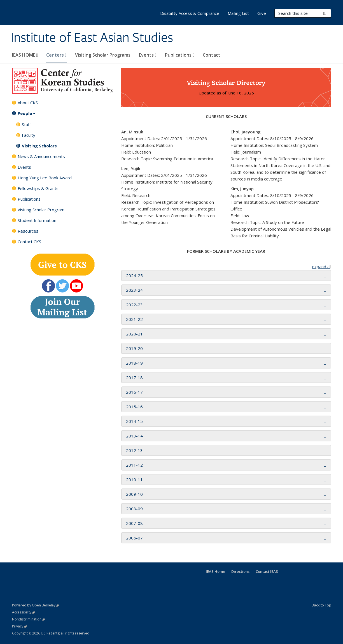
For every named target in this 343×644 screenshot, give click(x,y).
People (26, 115)
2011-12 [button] (134, 465)
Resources (28, 231)
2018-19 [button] (134, 363)
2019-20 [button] (134, 348)
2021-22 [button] (134, 319)
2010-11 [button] (134, 479)
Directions (240, 571)
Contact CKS (29, 242)
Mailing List (238, 13)
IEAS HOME (25, 55)
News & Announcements (41, 156)
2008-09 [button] (134, 509)
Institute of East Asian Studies (92, 37)
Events (148, 55)
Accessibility (23, 612)
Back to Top (321, 605)
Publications (180, 55)
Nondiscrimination (28, 619)
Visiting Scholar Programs (103, 55)
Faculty (29, 135)
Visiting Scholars (39, 146)
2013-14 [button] (134, 436)
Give (262, 13)
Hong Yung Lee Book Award (45, 178)
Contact (212, 55)
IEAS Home (215, 571)
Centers (56, 55)
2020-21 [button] (134, 334)
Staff (26, 124)
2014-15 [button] (134, 421)
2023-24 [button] (134, 290)
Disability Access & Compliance (190, 13)
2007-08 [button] (134, 523)
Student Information (37, 220)
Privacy (19, 626)
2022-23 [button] (134, 305)
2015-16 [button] (134, 407)
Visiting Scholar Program (41, 210)
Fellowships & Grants (38, 188)
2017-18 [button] (134, 377)
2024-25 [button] (134, 275)
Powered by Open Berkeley (35, 605)
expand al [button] (321, 267)
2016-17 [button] (134, 392)
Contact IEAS (267, 571)
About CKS (28, 103)
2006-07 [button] (134, 538)
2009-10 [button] (134, 494)
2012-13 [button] (134, 450)
